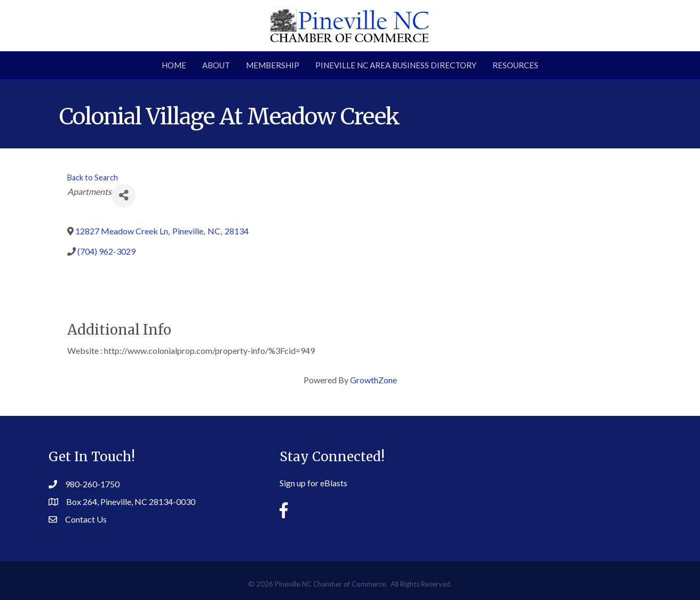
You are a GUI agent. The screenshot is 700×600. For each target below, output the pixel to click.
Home (174, 65)
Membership (273, 65)
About (216, 65)
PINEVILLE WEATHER (558, 477)
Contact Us (86, 519)
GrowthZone (373, 380)
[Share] (124, 196)
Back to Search (93, 177)
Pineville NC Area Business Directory (396, 65)
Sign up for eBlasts (313, 483)
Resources (515, 65)
